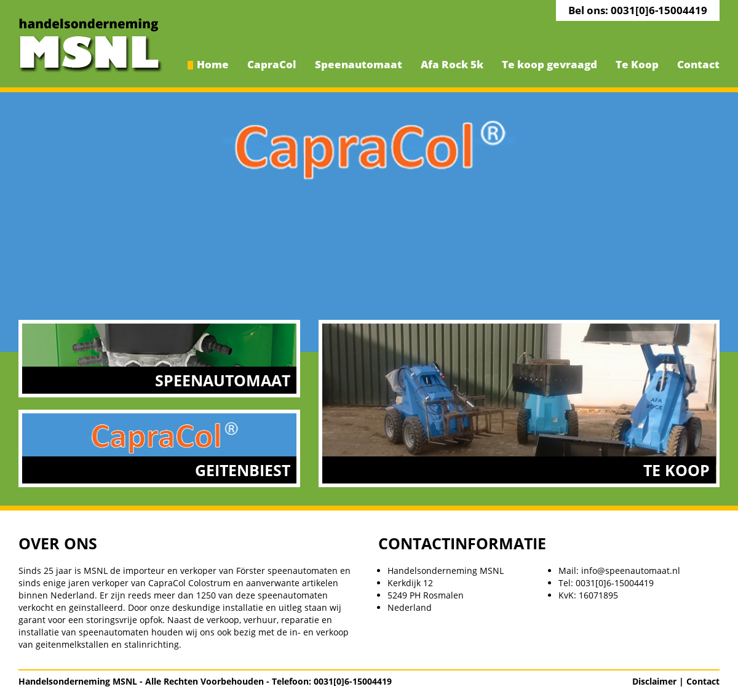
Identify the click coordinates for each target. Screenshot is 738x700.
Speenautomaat (359, 64)
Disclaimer (654, 681)
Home (213, 64)
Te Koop (637, 64)
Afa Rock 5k (452, 64)
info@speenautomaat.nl (631, 571)
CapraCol (272, 64)
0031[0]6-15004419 (615, 583)
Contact (698, 64)
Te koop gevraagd (550, 64)
